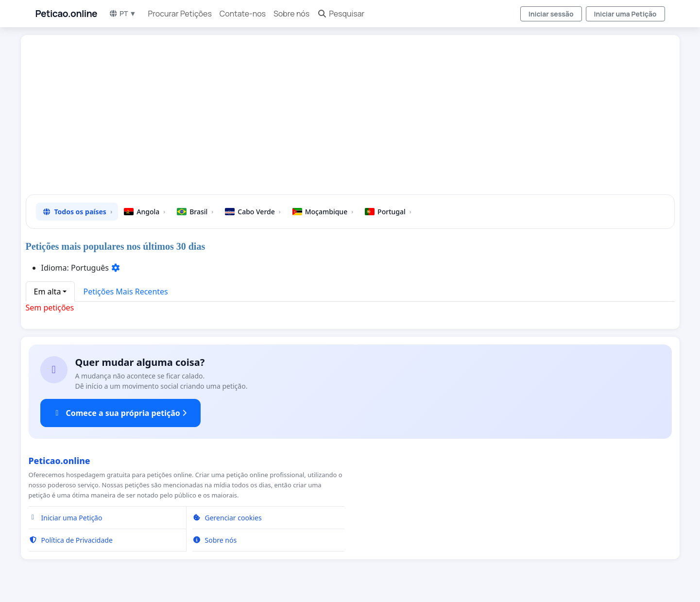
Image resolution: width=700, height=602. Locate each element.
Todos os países (77, 212)
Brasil (195, 212)
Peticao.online (67, 14)
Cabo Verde (253, 212)
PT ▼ (122, 13)
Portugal (388, 212)
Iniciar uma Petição (625, 14)
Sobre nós (291, 14)
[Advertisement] (325, 119)
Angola (145, 212)
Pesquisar (341, 14)
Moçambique (323, 212)
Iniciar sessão (551, 14)
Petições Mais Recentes (125, 292)
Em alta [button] (48, 292)
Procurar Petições (180, 14)
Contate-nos (243, 14)
